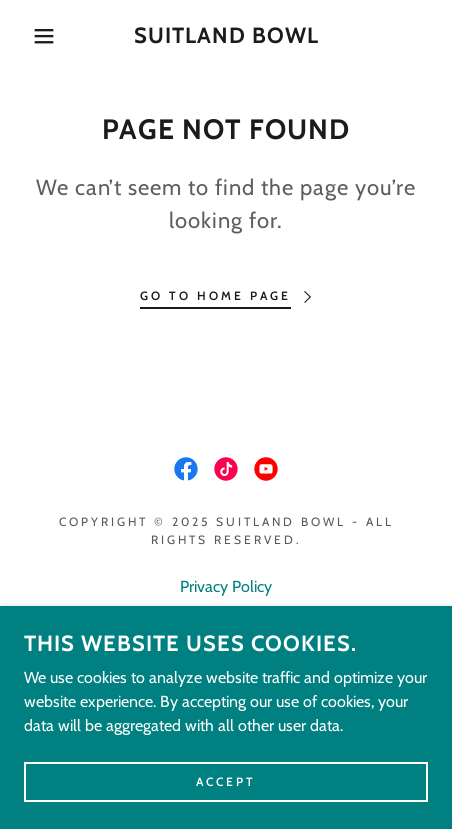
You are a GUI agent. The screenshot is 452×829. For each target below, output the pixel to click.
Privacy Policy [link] (226, 586)
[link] (226, 36)
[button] (33, 36)
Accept (226, 781)
